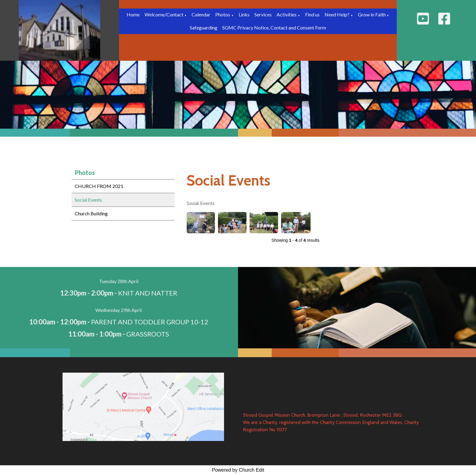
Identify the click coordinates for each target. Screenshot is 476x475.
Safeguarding (204, 27)
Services (263, 14)
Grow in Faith (372, 14)
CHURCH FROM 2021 (99, 186)
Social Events (88, 200)
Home (133, 14)
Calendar (201, 14)
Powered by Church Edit (238, 470)
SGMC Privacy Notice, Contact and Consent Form (274, 27)
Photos (223, 14)
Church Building (91, 213)
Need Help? (337, 14)
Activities (287, 14)
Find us (312, 14)
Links (244, 14)
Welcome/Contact (164, 14)
